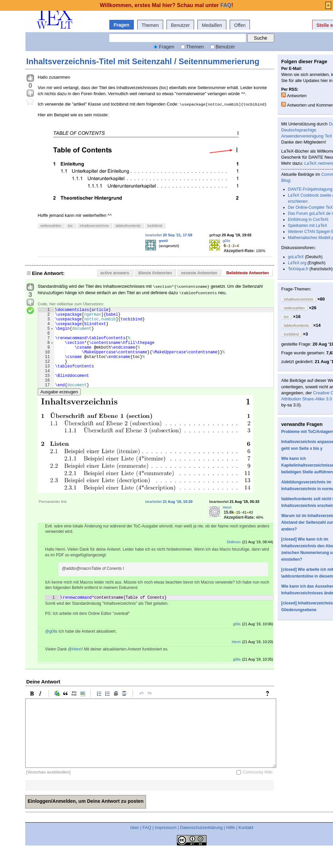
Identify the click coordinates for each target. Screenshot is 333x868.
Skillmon (234, 559)
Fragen (122, 25)
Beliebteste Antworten (248, 273)
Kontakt (246, 846)
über (135, 846)
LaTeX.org (297, 263)
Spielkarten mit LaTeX (308, 226)
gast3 (163, 241)
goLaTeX (296, 257)
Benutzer (180, 25)
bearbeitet (169, 235)
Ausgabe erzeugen (59, 409)
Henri (227, 524)
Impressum (165, 846)
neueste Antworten (199, 273)
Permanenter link (53, 519)
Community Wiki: (258, 790)
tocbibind (155, 226)
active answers (115, 273)
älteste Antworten (155, 273)
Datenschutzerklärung (201, 846)
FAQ (147, 846)
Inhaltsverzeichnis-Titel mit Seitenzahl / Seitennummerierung (143, 61)
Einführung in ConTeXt (308, 220)
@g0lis (51, 649)
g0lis (227, 241)
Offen (240, 25)
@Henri (75, 667)
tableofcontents (128, 226)
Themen (150, 25)
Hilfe (230, 846)
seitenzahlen (51, 226)
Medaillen (212, 25)
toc (70, 226)
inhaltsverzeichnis (94, 226)
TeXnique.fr (298, 269)
